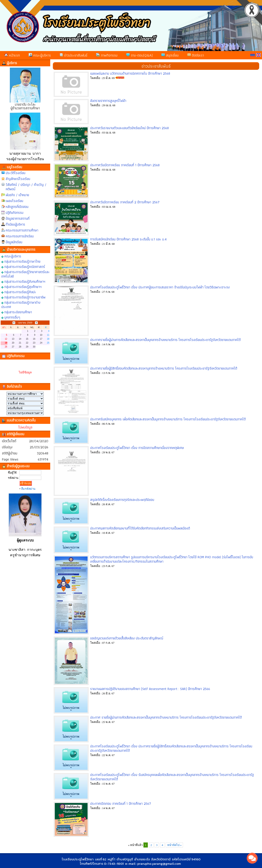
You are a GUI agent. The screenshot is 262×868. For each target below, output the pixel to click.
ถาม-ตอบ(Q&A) (139, 55)
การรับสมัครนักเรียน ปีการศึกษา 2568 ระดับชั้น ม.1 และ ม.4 (128, 239)
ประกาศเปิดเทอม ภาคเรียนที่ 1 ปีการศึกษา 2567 (121, 804)
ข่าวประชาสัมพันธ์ (73, 55)
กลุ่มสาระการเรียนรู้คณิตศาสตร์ (23, 266)
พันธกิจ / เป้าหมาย (17, 195)
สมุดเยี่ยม (170, 55)
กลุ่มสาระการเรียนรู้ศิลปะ (19, 292)
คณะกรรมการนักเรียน (20, 236)
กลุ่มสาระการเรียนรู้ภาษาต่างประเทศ (21, 304)
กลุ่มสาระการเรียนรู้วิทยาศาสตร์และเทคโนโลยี (25, 274)
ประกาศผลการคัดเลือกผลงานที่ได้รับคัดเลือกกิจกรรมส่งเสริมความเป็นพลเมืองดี (140, 528)
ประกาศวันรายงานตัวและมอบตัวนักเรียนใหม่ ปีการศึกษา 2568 (129, 128)
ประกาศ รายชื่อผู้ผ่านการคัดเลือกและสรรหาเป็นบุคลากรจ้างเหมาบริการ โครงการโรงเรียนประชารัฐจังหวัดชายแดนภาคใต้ (166, 717)
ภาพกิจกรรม (107, 55)
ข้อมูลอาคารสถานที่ (18, 218)
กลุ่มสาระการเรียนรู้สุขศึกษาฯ (21, 287)
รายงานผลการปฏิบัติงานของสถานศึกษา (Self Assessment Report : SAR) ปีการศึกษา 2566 (150, 689)
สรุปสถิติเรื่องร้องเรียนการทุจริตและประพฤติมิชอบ (122, 500)
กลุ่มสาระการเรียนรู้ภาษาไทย (21, 261)
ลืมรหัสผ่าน (28, 489)
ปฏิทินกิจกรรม (15, 213)
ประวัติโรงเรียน (16, 173)
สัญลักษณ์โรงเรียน (18, 179)
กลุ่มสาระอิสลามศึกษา (17, 312)
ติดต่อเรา (196, 55)
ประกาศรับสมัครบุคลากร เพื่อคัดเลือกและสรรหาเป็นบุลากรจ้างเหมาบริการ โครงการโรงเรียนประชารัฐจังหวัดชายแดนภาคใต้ (168, 419)
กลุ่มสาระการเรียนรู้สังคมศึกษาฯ (23, 281)
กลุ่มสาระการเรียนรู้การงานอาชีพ (23, 297)
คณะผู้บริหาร (40, 55)
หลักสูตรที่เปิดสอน (17, 207)
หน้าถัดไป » (174, 845)
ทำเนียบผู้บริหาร (15, 224)
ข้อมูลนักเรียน (14, 242)
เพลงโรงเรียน (14, 201)
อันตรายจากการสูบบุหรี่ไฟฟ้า (108, 101)
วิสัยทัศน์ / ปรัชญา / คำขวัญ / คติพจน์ (26, 187)
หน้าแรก (12, 55)
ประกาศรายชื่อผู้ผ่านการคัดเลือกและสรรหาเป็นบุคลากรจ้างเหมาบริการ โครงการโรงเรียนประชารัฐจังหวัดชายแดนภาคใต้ (165, 340)
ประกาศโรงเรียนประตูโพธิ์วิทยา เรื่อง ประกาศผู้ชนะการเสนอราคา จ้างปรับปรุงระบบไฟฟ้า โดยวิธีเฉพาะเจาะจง (160, 287)
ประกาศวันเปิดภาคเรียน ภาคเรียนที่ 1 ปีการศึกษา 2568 (125, 165)
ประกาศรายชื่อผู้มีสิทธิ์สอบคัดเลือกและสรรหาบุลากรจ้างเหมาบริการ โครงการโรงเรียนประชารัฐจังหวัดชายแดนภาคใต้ (164, 368)
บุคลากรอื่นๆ (11, 317)
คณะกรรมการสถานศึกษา (22, 230)
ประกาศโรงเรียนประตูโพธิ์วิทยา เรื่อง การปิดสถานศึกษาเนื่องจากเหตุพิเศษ (137, 448)
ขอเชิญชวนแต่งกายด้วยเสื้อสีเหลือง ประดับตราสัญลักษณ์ (127, 638)
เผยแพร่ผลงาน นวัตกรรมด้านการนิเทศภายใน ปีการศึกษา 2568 (130, 73)
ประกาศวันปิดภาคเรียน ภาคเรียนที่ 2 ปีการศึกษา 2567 (125, 202)
